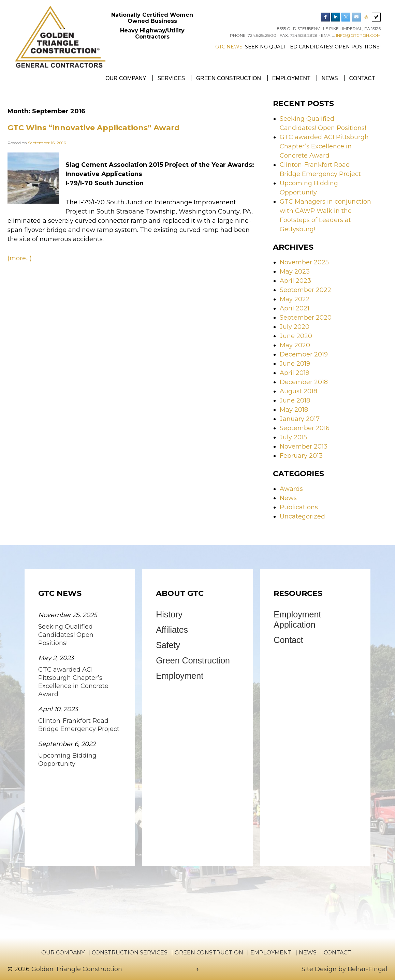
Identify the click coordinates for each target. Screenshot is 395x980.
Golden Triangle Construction (76, 969)
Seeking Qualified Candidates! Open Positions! (313, 47)
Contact (362, 78)
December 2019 (304, 354)
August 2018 (298, 391)
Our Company (126, 78)
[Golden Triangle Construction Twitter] (346, 17)
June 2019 (295, 364)
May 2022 (295, 299)
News (330, 78)
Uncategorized (302, 516)
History (169, 614)
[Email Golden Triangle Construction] (356, 17)
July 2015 (293, 437)
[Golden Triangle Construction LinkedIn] (336, 17)
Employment (291, 78)
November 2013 (304, 447)
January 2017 (300, 419)
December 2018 (304, 382)
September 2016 (305, 428)
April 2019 (295, 373)
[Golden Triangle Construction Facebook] (325, 17)
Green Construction (229, 78)
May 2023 (295, 272)
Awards (291, 489)
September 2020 (306, 318)
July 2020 (295, 327)
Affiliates (172, 630)
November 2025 (304, 262)
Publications (299, 507)
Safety (168, 645)
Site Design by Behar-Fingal (345, 969)
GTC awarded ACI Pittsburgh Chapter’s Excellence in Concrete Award (324, 146)
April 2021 (295, 308)
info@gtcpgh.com (358, 35)
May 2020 (295, 345)
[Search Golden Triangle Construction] (376, 17)
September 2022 (305, 290)
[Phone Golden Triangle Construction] (366, 17)
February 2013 (301, 456)
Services (171, 78)
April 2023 (295, 281)
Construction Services (130, 953)
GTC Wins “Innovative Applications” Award (94, 128)
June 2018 (295, 400)
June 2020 (296, 336)
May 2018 (294, 410)
